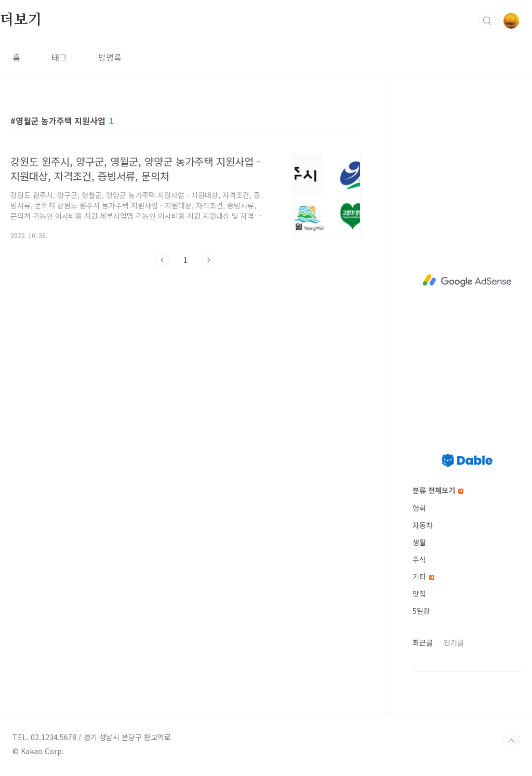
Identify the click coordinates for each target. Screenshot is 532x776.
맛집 (419, 594)
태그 (59, 57)
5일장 (421, 611)
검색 (487, 21)
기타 (423, 576)
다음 (208, 260)
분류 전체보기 (438, 490)
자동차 (423, 525)
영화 (419, 508)
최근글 (423, 642)
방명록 (110, 57)
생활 (419, 542)
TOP (511, 741)
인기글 (454, 642)
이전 (163, 260)
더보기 (21, 20)
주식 (419, 559)
